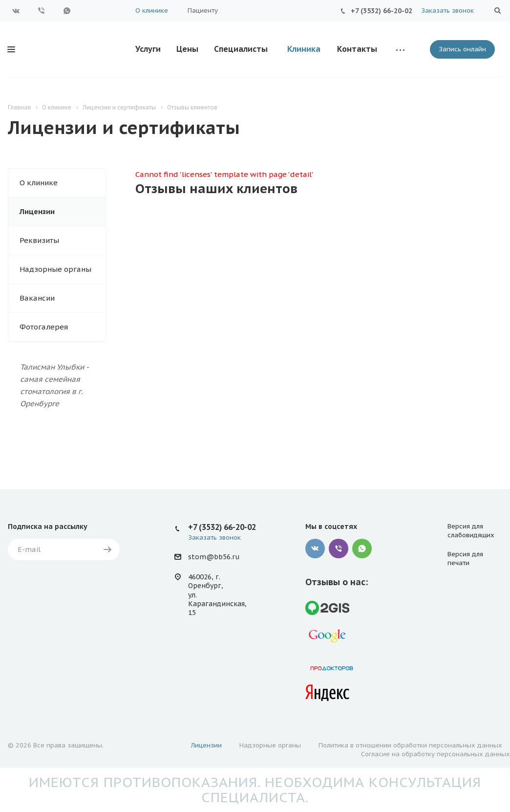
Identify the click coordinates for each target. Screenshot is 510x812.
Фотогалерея (44, 327)
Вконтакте (16, 11)
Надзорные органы (55, 269)
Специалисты (241, 49)
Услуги (148, 49)
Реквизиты (39, 240)
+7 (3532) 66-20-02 (382, 11)
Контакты (357, 49)
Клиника (304, 49)
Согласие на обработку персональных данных (436, 754)
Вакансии (37, 298)
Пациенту (203, 11)
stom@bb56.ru (214, 557)
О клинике (152, 11)
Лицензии (37, 211)
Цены (187, 49)
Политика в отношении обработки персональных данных (410, 745)
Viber (42, 11)
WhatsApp (67, 11)
